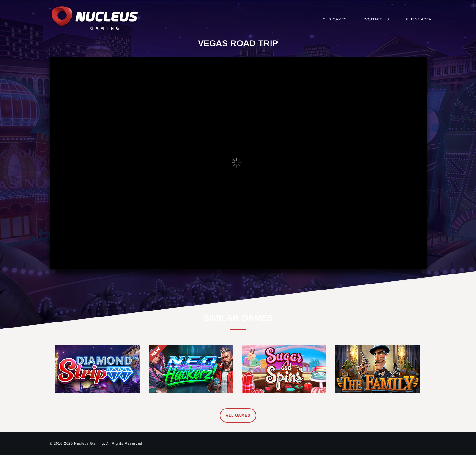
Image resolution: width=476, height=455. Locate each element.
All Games (238, 415)
